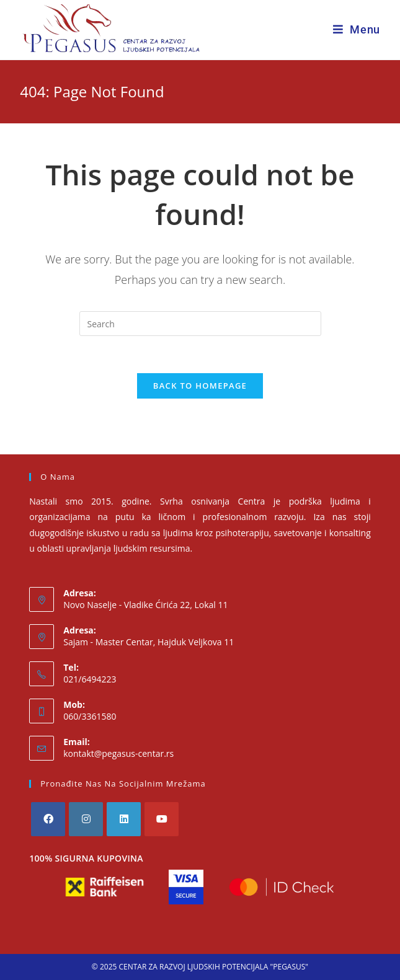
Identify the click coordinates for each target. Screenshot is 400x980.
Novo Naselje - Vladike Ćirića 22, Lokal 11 (145, 605)
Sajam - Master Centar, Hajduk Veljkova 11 (149, 642)
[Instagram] (86, 819)
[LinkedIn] (124, 819)
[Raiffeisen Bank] (104, 887)
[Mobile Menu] (357, 29)
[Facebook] (48, 819)
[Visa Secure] (186, 887)
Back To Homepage (200, 386)
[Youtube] (162, 819)
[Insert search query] (200, 324)
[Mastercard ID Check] (282, 887)
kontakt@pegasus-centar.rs (118, 753)
